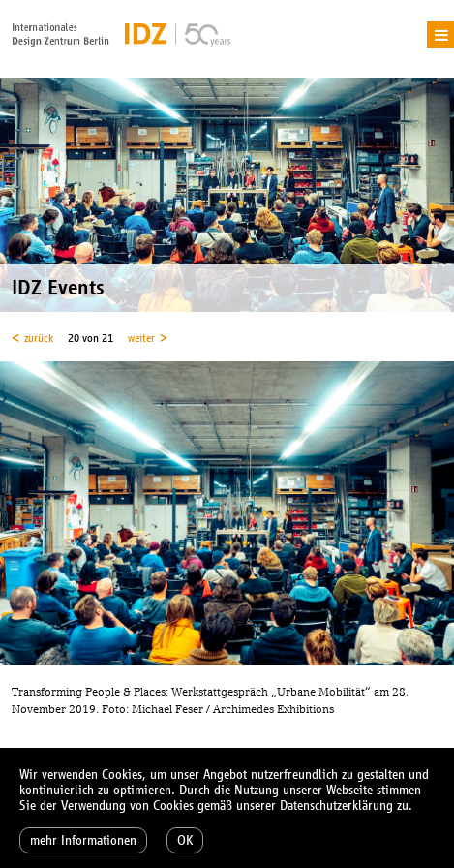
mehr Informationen (83, 840)
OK (185, 840)
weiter (141, 338)
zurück (39, 338)
